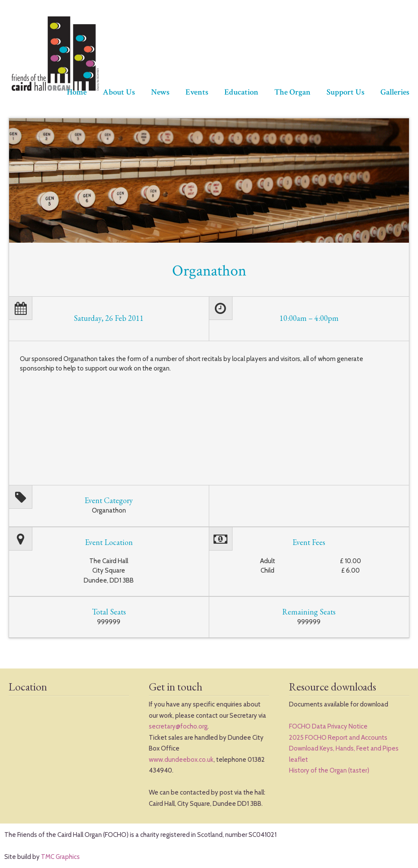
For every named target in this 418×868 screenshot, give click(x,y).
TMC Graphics (60, 857)
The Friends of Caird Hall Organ (54, 54)
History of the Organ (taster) (329, 770)
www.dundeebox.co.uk (181, 760)
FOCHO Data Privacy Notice (328, 726)
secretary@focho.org (178, 726)
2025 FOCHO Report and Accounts (338, 738)
